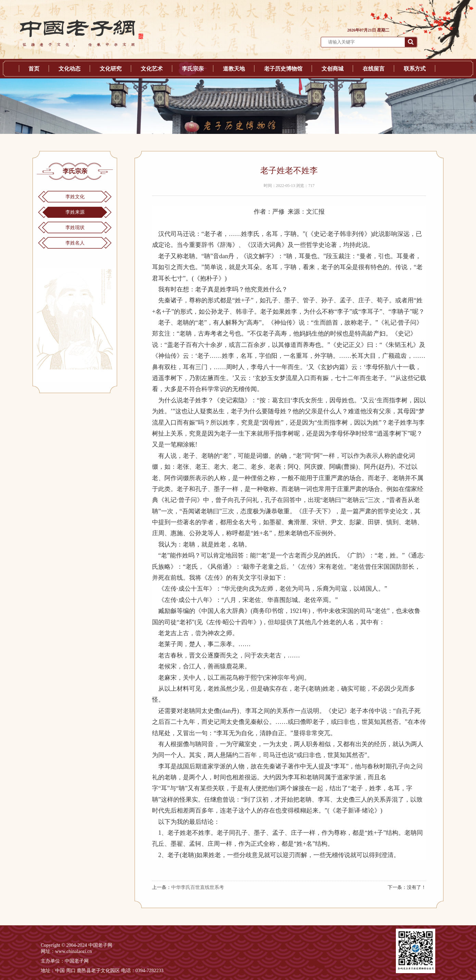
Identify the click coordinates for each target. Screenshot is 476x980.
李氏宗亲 (193, 69)
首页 (34, 69)
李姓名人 (75, 243)
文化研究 (111, 69)
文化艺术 (152, 69)
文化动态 (70, 69)
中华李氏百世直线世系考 (198, 887)
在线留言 (374, 69)
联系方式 (415, 69)
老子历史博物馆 (283, 69)
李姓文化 (75, 197)
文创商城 (333, 69)
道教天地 (234, 69)
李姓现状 (75, 228)
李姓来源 (75, 212)
